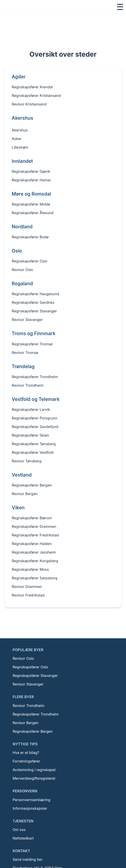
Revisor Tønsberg (27, 461)
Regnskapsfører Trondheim (35, 377)
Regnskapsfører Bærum (32, 518)
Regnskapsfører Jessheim (34, 552)
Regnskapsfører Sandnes (33, 302)
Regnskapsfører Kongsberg (35, 561)
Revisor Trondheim (28, 385)
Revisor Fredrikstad (28, 595)
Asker (17, 137)
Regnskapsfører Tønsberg (34, 444)
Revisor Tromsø (25, 353)
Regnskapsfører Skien (30, 435)
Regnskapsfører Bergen (32, 485)
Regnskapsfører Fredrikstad (35, 535)
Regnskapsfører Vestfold (33, 452)
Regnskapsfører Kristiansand (36, 96)
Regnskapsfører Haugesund (35, 294)
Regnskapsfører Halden (32, 544)
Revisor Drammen (27, 587)
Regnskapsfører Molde (31, 204)
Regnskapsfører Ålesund (33, 213)
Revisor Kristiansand (29, 104)
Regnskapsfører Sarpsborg (35, 578)
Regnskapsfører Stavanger (34, 311)
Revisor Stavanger (27, 320)
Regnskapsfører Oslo (30, 261)
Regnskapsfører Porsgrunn (34, 418)
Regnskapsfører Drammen (34, 526)
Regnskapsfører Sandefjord (35, 427)
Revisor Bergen (25, 494)
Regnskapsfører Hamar (31, 180)
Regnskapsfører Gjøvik (31, 171)
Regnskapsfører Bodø (30, 237)
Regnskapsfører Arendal (32, 87)
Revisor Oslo (22, 270)
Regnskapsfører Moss (30, 569)
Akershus (20, 128)
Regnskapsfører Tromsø (32, 344)
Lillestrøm (20, 145)
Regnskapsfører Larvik (31, 409)
